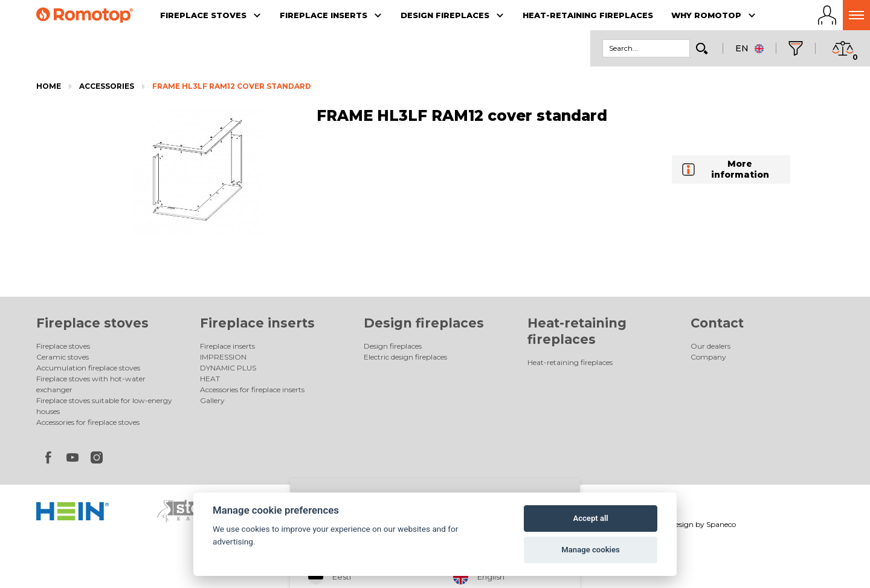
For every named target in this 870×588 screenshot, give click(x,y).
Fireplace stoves (92, 323)
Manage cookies (590, 550)
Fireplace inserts (257, 323)
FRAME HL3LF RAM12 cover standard (232, 86)
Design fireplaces (424, 323)
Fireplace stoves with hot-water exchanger (91, 384)
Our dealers (710, 346)
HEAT (210, 379)
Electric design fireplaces (405, 357)
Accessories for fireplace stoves (88, 422)
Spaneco (721, 524)
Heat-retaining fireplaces (570, 362)
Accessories (107, 86)
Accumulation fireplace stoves (88, 368)
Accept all (590, 518)
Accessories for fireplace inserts (252, 389)
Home (49, 86)
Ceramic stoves (63, 357)
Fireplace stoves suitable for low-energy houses (104, 406)
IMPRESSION (223, 357)
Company (708, 357)
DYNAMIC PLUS (228, 368)
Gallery (212, 400)
